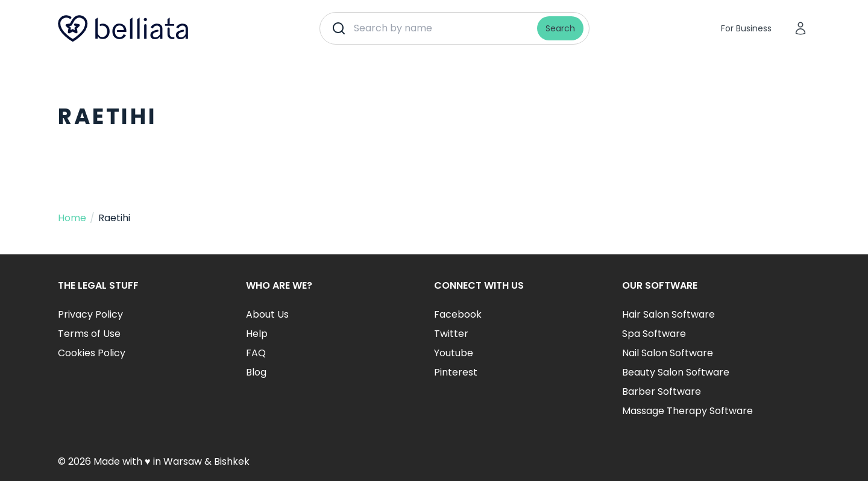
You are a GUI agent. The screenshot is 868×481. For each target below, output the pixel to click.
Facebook (458, 314)
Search (560, 28)
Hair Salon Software (668, 314)
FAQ (256, 353)
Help (257, 334)
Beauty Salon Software (676, 372)
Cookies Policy (92, 353)
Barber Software (662, 391)
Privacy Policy (90, 314)
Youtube (454, 353)
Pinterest (456, 372)
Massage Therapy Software (687, 411)
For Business (746, 28)
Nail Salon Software (668, 353)
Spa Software (654, 334)
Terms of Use (89, 334)
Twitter (451, 334)
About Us (267, 314)
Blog (256, 372)
